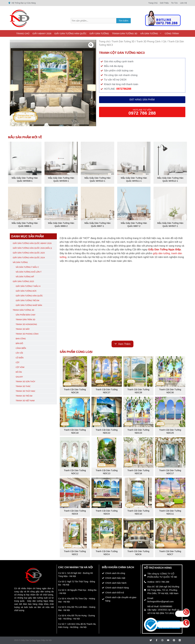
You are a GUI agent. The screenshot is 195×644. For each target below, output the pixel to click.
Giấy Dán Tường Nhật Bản (29, 305)
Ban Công (21, 339)
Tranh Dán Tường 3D (124, 33)
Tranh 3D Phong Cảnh (148, 41)
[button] (91, 45)
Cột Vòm (20, 367)
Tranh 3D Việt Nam (25, 401)
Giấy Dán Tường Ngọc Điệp (165, 250)
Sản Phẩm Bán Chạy (26, 315)
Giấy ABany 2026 (42, 33)
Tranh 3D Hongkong (26, 324)
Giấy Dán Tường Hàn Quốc (70, 33)
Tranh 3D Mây (23, 329)
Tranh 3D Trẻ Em (24, 396)
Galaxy (19, 377)
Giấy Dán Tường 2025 (23, 281)
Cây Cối (19, 353)
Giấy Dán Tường (99, 33)
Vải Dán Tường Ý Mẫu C (27, 267)
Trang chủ (104, 41)
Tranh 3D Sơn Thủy (26, 381)
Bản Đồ (19, 343)
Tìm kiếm (124, 21)
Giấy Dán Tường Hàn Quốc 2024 (29, 257)
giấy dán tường (161, 253)
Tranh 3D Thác (23, 386)
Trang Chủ (23, 33)
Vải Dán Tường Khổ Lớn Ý (29, 272)
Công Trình (172, 33)
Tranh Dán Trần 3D (26, 319)
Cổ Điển (20, 358)
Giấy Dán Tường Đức (26, 291)
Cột (164, 41)
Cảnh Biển (21, 348)
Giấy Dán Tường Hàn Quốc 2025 (29, 253)
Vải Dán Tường (152, 33)
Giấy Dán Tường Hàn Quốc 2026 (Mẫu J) (32, 248)
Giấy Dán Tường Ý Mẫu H (28, 286)
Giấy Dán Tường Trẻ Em (28, 300)
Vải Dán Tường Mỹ (25, 277)
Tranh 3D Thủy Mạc (26, 391)
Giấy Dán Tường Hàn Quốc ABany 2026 (32, 243)
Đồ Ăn (19, 372)
